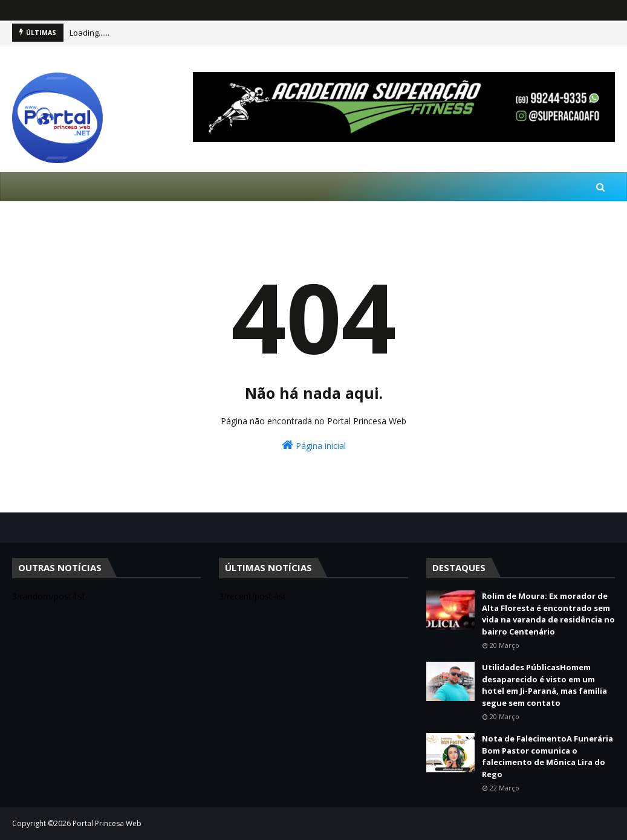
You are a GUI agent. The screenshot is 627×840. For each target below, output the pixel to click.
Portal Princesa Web (107, 823)
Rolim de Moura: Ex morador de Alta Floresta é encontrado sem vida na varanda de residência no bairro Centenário (548, 614)
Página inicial (314, 445)
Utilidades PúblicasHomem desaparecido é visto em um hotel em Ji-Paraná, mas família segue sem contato (544, 685)
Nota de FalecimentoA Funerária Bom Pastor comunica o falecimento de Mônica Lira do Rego (547, 756)
